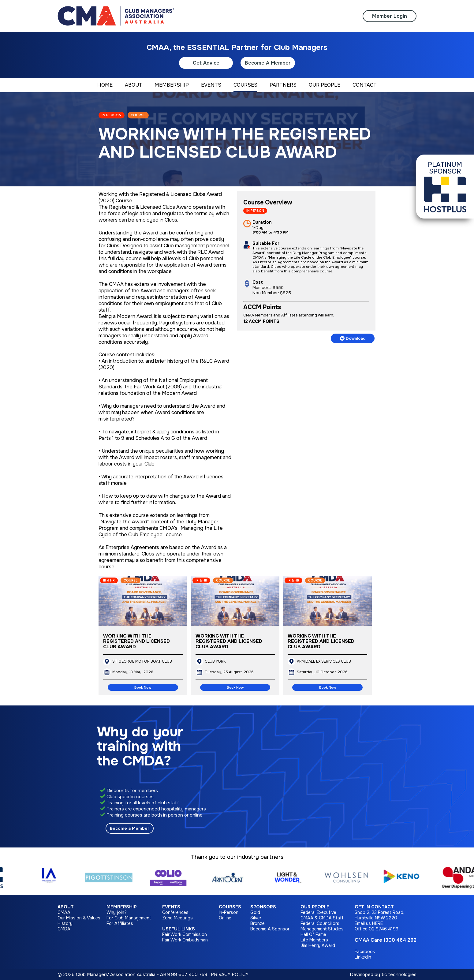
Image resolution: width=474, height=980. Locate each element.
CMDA (64, 929)
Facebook (365, 952)
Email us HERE (369, 923)
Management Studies (322, 929)
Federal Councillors (320, 923)
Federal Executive (318, 912)
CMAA (64, 912)
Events (171, 907)
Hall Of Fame (313, 934)
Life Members (314, 940)
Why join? (117, 912)
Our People (315, 907)
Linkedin (363, 957)
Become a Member (130, 828)
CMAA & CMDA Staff (322, 918)
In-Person (229, 912)
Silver (256, 918)
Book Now (143, 687)
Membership (121, 907)
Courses (230, 907)
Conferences (175, 912)
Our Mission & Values (79, 918)
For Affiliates (120, 923)
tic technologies (399, 974)
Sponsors (263, 907)
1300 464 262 (400, 940)
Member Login (390, 16)
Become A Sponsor (270, 929)
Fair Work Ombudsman (185, 940)
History (65, 923)
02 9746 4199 (384, 929)
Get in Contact (374, 907)
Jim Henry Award (318, 945)
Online (225, 918)
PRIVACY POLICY (230, 974)
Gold (255, 912)
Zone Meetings (177, 918)
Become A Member (268, 63)
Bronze (258, 923)
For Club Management (129, 918)
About (66, 907)
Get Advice (206, 63)
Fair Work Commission (185, 934)
